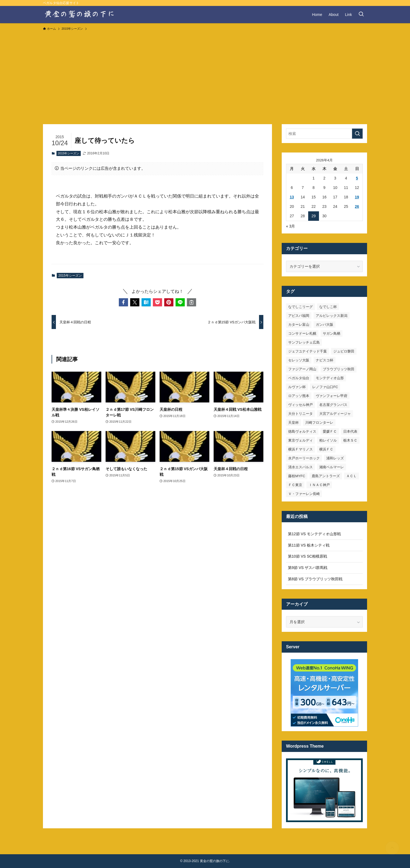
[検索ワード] (324, 134)
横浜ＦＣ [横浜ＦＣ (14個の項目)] (326, 449)
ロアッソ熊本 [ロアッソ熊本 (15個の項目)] (299, 396)
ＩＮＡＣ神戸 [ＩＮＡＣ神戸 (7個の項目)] (319, 485)
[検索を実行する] (357, 134)
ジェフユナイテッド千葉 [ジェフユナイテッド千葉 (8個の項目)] (307, 351)
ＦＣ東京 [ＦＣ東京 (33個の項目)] (295, 485)
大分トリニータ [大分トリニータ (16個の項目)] (300, 414)
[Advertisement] (205, 75)
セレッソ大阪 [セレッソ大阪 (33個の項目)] (299, 360)
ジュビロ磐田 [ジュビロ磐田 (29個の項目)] (344, 351)
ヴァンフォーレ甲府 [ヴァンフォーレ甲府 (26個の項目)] (332, 396)
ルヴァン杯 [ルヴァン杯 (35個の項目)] (297, 387)
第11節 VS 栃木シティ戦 (309, 545)
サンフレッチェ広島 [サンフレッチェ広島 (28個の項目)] (304, 342)
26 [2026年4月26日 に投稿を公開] (357, 206)
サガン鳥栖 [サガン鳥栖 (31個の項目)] (332, 333)
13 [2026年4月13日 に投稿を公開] (292, 197)
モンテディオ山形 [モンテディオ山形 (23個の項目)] (330, 378)
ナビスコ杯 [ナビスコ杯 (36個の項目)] (325, 360)
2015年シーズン (68, 153)
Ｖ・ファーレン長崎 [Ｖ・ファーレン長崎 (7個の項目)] (304, 494)
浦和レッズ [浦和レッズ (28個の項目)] (335, 458)
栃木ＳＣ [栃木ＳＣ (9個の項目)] (350, 440)
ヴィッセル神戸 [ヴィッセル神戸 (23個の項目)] (300, 405)
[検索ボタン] (361, 15)
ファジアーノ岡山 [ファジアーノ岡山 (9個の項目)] (302, 369)
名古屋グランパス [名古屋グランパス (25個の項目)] (333, 405)
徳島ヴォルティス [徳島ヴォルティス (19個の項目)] (302, 431)
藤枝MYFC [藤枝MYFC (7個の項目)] (297, 476)
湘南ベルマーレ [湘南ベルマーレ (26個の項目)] (332, 467)
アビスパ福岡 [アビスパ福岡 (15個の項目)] (299, 316)
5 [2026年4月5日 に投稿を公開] (357, 178)
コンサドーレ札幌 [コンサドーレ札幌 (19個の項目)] (302, 333)
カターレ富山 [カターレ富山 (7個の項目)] (299, 325)
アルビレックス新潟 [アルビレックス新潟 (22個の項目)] (332, 316)
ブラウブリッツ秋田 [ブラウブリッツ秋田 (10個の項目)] (339, 369)
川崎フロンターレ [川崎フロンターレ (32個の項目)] (319, 423)
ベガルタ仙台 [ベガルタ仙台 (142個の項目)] (299, 378)
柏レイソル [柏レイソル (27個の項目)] (328, 440)
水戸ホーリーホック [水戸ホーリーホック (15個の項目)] (304, 458)
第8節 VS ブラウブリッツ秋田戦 (315, 579)
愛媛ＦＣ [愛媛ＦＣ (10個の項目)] (330, 431)
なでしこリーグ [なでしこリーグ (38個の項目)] (300, 307)
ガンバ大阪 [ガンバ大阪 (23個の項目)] (325, 325)
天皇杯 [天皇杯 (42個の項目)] (293, 423)
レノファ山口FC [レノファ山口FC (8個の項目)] (325, 387)
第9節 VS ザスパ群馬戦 (308, 568)
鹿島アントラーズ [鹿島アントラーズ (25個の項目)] (326, 476)
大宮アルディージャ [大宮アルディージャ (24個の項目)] (335, 414)
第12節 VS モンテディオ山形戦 (314, 534)
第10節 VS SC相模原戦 (307, 556)
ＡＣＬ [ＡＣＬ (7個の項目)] (352, 476)
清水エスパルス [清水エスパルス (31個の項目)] (300, 467)
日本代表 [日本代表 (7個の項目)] (350, 431)
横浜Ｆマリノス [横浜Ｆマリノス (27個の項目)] (300, 449)
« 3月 (290, 226)
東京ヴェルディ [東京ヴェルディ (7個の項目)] (300, 440)
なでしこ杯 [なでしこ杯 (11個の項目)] (328, 307)
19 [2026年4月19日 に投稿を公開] (357, 197)
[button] (123, 302)
